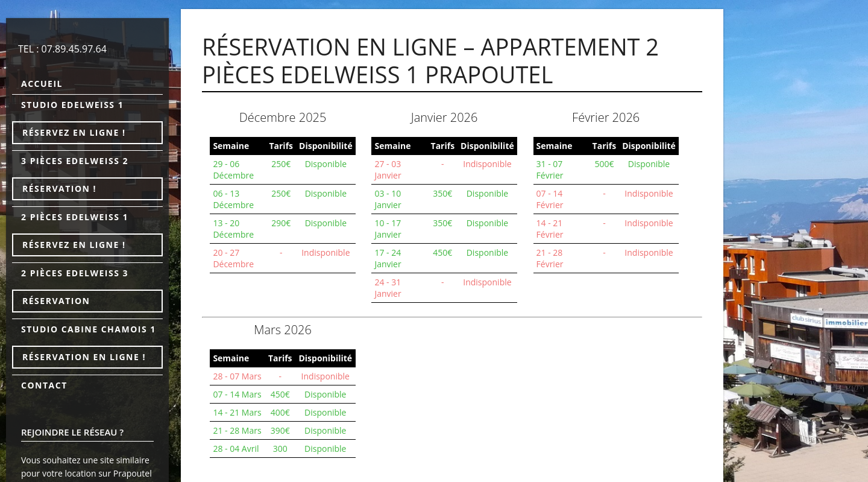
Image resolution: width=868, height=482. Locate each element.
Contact (44, 385)
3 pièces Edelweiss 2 (75, 161)
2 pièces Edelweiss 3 (75, 273)
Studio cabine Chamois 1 (89, 329)
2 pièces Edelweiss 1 (75, 217)
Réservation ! (59, 189)
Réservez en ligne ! (74, 132)
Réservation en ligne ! (84, 357)
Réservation (56, 301)
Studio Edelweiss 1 (72, 105)
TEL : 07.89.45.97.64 (62, 49)
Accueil (42, 84)
